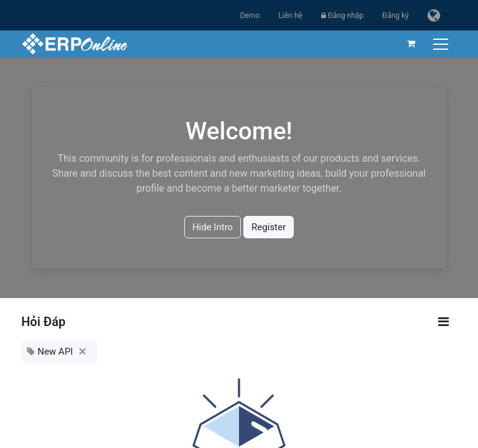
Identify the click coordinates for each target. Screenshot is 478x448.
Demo (250, 16)
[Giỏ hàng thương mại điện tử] (411, 44)
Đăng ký (396, 16)
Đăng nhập (342, 16)
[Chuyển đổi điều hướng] (442, 44)
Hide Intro (213, 227)
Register (269, 227)
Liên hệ (290, 16)
